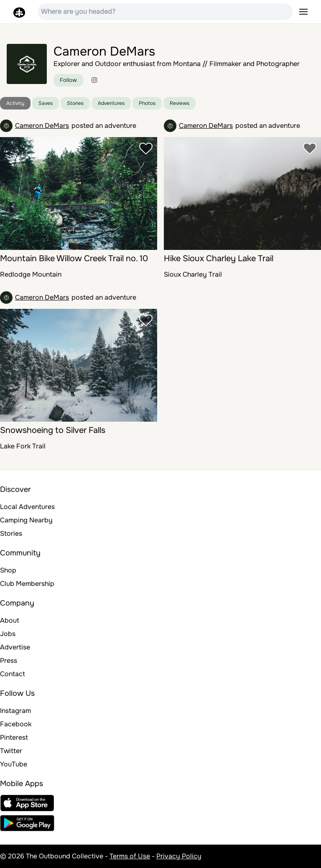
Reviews (180, 103)
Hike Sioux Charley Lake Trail (219, 258)
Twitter (11, 751)
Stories (75, 103)
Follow (68, 80)
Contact (13, 674)
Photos (147, 103)
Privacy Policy (179, 856)
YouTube (14, 764)
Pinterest (14, 737)
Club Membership (27, 584)
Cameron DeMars (42, 126)
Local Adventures (27, 507)
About (10, 620)
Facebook (16, 724)
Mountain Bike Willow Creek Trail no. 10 (74, 258)
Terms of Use (130, 856)
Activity (15, 103)
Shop (8, 570)
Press (9, 661)
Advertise (15, 647)
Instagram (15, 711)
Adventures (111, 103)
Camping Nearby (26, 520)
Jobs (8, 634)
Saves (46, 103)
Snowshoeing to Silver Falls (53, 430)
